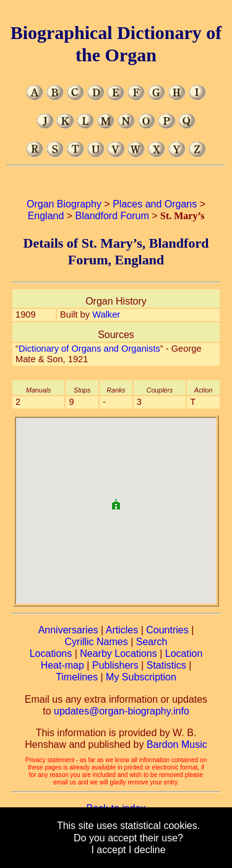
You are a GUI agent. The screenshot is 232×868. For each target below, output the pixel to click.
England (46, 216)
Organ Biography (64, 204)
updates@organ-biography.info (122, 711)
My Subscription (141, 677)
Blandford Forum (112, 216)
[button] (116, 499)
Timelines (77, 677)
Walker (106, 315)
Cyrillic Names (97, 642)
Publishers (115, 665)
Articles (122, 630)
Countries (167, 630)
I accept (108, 850)
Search (152, 642)
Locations (51, 653)
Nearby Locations (118, 653)
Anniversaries (68, 630)
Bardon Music (177, 744)
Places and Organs (155, 204)
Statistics (166, 665)
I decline (147, 850)
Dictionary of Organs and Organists (89, 349)
